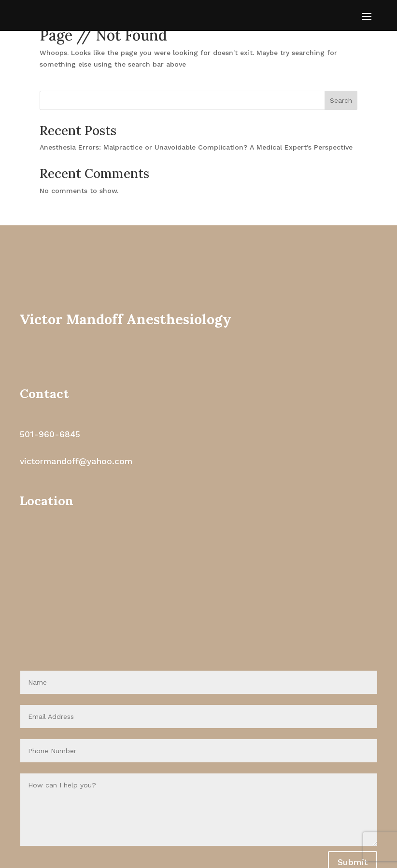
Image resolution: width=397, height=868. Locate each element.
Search (341, 100)
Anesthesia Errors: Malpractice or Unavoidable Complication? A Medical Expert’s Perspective (196, 147)
